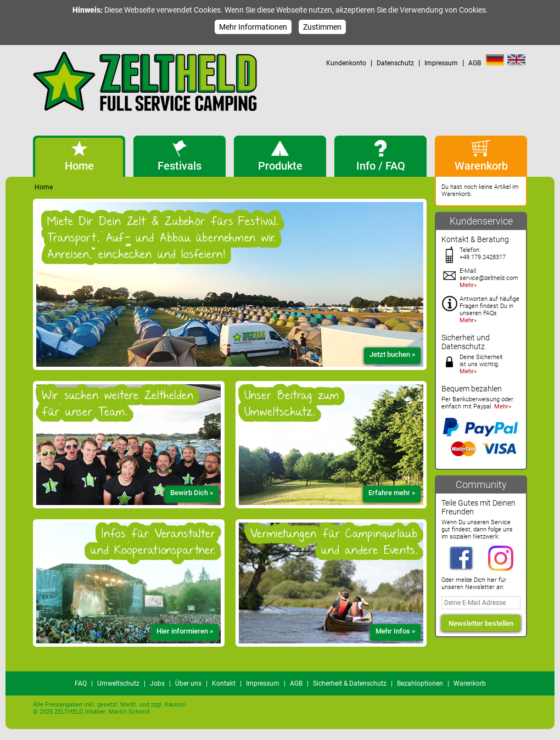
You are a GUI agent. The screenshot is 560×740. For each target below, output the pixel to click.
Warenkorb (470, 683)
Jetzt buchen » (392, 354)
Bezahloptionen (420, 683)
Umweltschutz (118, 683)
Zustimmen (322, 27)
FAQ (81, 683)
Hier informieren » (185, 631)
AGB (475, 63)
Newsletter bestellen (481, 623)
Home (44, 187)
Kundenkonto (346, 63)
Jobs (157, 683)
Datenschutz (395, 63)
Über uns (188, 683)
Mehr (467, 285)
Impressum (441, 63)
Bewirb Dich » (192, 493)
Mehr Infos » (395, 631)
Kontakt (224, 683)
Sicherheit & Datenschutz (350, 683)
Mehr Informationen (253, 27)
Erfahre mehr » (392, 493)
